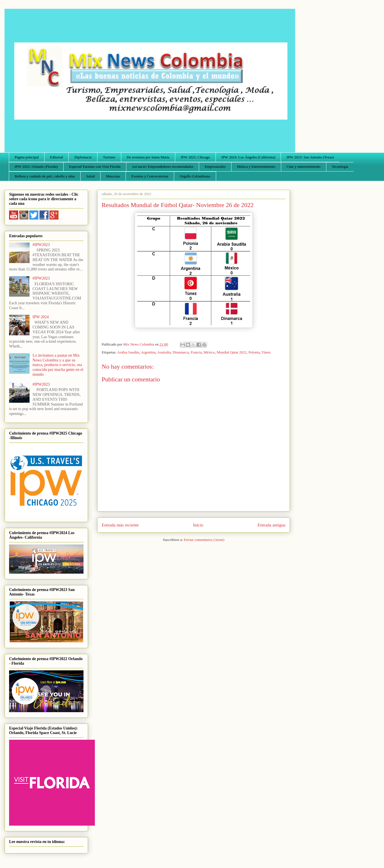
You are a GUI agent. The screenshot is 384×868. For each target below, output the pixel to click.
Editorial (57, 157)
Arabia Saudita (128, 352)
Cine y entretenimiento (303, 167)
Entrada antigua (272, 525)
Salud (91, 176)
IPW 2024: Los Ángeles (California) (248, 157)
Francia (196, 352)
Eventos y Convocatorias (150, 176)
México (209, 352)
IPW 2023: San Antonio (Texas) (310, 157)
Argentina (148, 352)
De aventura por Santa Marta (148, 157)
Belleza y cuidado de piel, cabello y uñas (45, 176)
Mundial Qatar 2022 (232, 352)
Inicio (198, 525)
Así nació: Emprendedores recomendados (162, 167)
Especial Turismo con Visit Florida (95, 167)
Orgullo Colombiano (195, 176)
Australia (164, 352)
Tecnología (340, 167)
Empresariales (215, 167)
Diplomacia (83, 157)
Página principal (27, 157)
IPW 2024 (41, 317)
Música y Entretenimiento (256, 167)
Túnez (266, 352)
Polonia (254, 352)
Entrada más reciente (120, 525)
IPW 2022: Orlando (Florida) (36, 167)
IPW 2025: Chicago (195, 157)
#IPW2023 (41, 245)
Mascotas (113, 176)
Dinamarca (181, 352)
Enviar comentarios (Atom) (204, 540)
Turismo (109, 157)
